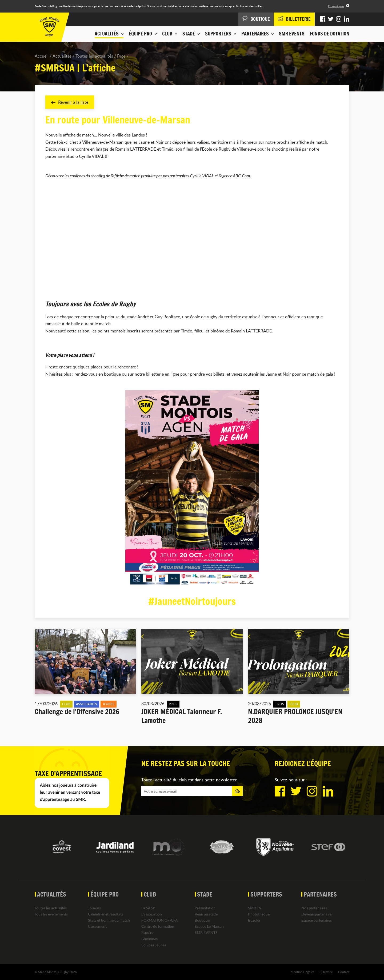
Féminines (149, 939)
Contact (344, 972)
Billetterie (326, 972)
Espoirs (147, 932)
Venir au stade (206, 914)
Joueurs (94, 908)
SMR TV (255, 908)
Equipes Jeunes (154, 945)
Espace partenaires (317, 920)
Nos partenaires (314, 908)
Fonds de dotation (330, 34)
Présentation (205, 908)
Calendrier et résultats (106, 914)
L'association (152, 914)
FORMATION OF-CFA (160, 920)
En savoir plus (336, 6)
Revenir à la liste (70, 102)
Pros (121, 56)
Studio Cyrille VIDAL (85, 156)
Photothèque (259, 914)
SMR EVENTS (292, 34)
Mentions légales (302, 972)
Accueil (42, 56)
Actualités (62, 56)
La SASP (148, 908)
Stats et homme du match (109, 920)
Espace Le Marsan (209, 926)
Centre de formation (158, 926)
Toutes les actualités (94, 56)
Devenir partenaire (316, 914)
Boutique (202, 920)
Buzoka (254, 920)
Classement (97, 926)
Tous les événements (51, 914)
